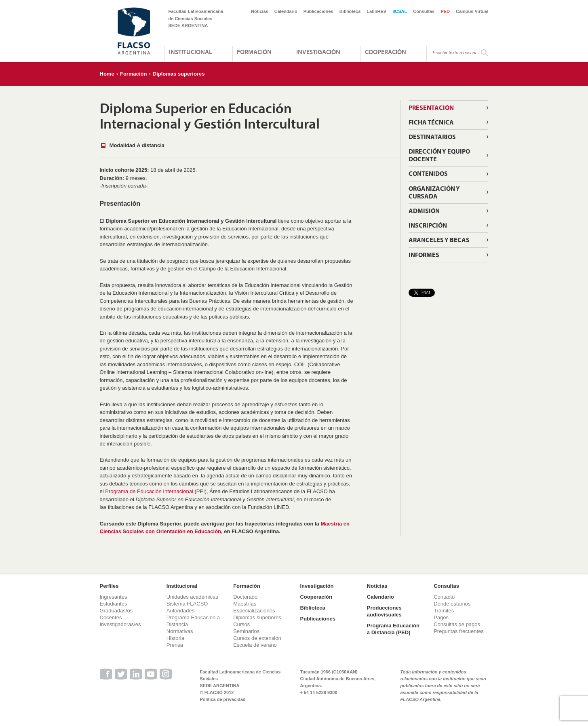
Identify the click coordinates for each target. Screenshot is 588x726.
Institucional (191, 52)
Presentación (431, 108)
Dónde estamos (452, 604)
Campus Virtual (472, 11)
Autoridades (180, 611)
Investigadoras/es (120, 624)
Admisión (424, 211)
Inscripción (428, 225)
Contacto (444, 597)
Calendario (286, 11)
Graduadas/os (116, 611)
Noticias (260, 11)
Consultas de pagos (457, 624)
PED (445, 11)
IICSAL (400, 11)
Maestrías (245, 604)
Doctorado (245, 597)
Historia (175, 638)
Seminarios (246, 631)
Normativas (180, 631)
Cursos (241, 624)
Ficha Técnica (431, 122)
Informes (424, 255)
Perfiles (109, 586)
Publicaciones (318, 11)
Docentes (111, 617)
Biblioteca (350, 11)
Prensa (175, 645)
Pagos (441, 617)
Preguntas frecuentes (459, 631)
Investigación (318, 52)
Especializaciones (254, 611)
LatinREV (376, 11)
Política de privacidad (223, 699)
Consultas (424, 11)
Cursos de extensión (257, 638)
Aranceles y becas (439, 240)
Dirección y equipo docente (439, 155)
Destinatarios (432, 137)
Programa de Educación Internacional (149, 491)
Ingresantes (114, 597)
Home (107, 74)
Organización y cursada (434, 192)
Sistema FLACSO (187, 604)
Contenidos (428, 173)
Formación (254, 52)
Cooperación (386, 52)
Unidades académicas (192, 597)
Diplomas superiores (179, 74)
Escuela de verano (255, 645)
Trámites (444, 611)
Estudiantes (114, 604)
